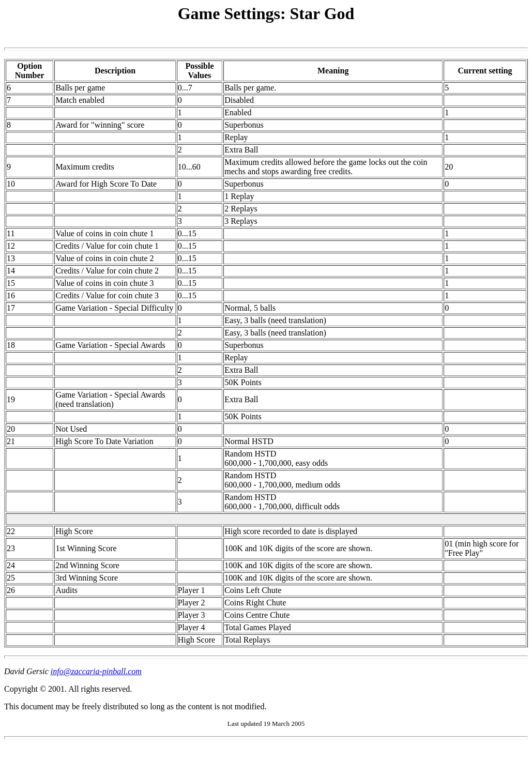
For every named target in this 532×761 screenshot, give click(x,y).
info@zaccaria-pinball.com (96, 671)
